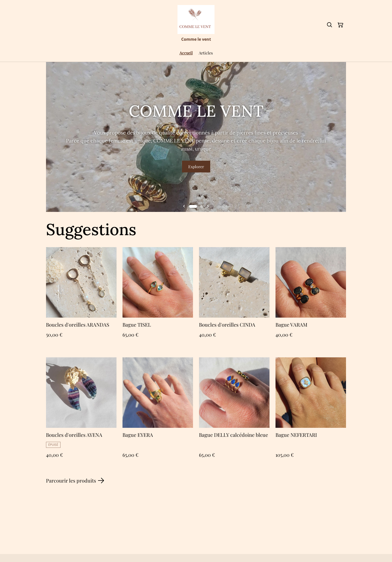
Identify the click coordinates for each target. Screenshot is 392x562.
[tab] (193, 206)
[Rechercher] (329, 25)
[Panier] (340, 25)
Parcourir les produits (75, 481)
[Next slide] (208, 206)
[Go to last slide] (184, 206)
